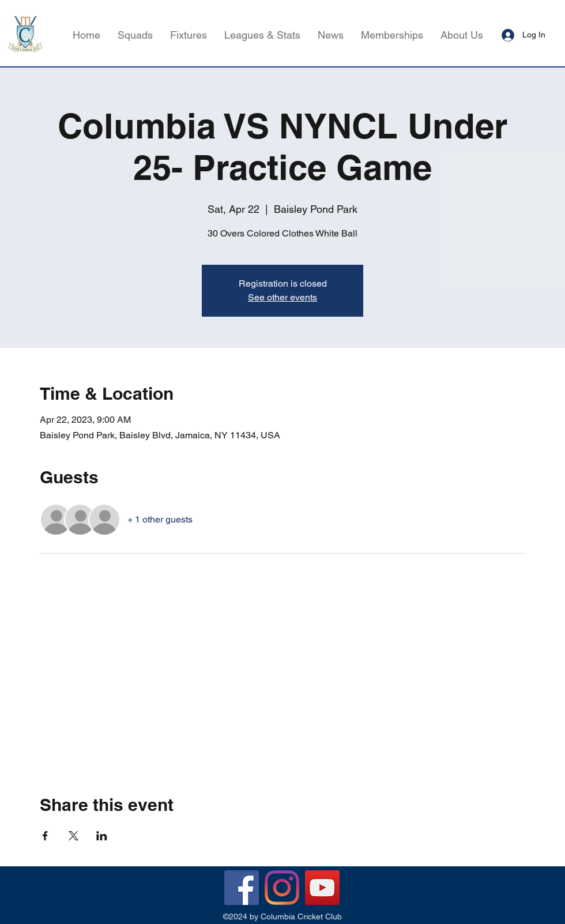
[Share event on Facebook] (45, 836)
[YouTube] (322, 888)
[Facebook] (242, 888)
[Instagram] (282, 888)
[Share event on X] (74, 836)
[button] (262, 35)
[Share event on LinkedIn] (102, 836)
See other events (282, 297)
